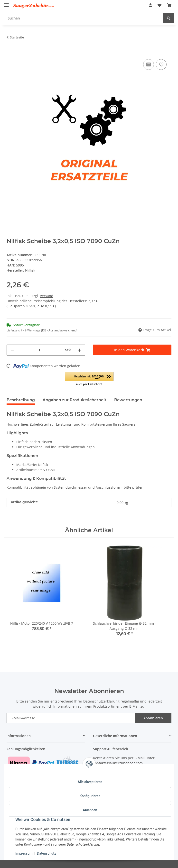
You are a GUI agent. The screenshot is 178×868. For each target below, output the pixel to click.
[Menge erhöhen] (80, 350)
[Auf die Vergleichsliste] (149, 64)
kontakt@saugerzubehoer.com (118, 763)
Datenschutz (47, 853)
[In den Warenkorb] (10, 51)
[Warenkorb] (169, 5)
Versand (47, 296)
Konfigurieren (90, 796)
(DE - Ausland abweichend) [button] (59, 330)
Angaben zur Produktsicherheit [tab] (75, 400)
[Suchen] (84, 18)
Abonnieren (153, 718)
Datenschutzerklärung (101, 701)
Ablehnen (90, 810)
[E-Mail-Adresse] (71, 718)
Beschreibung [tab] (21, 400)
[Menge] (39, 350)
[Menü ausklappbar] (6, 3)
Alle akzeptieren (90, 782)
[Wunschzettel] (159, 5)
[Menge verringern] (12, 350)
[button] (150, 5)
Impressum (24, 853)
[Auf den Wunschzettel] (161, 64)
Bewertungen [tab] (128, 400)
